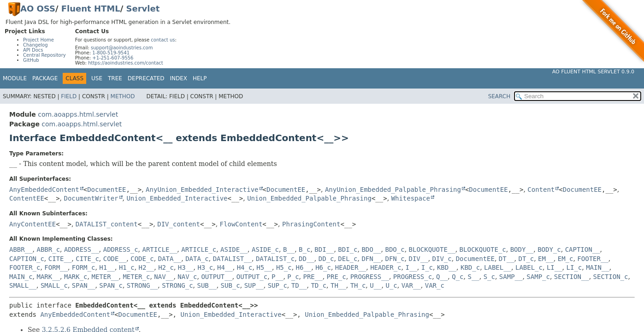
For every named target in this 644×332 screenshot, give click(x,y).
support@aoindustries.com (122, 48)
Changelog (35, 45)
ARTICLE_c (199, 249)
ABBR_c (48, 249)
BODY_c (549, 249)
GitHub (31, 60)
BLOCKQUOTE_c (483, 249)
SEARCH (499, 96)
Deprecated (146, 78)
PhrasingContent (311, 224)
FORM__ (56, 267)
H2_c (166, 267)
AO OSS (38, 9)
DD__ (307, 259)
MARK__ (48, 277)
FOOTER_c (25, 267)
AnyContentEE (32, 224)
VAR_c (435, 285)
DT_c (526, 259)
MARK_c (76, 277)
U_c (391, 285)
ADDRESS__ (82, 249)
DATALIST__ (232, 259)
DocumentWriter (91, 198)
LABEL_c (529, 267)
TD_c (319, 285)
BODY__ (522, 249)
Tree (115, 78)
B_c (304, 249)
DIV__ (419, 259)
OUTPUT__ (216, 277)
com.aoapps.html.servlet (78, 114)
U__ (375, 285)
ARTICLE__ (160, 249)
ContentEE (27, 198)
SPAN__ (84, 285)
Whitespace (411, 198)
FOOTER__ (593, 259)
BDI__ (324, 249)
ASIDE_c (265, 249)
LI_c (574, 267)
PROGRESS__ (370, 277)
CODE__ (115, 259)
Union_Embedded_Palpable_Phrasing (309, 198)
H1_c (127, 267)
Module (15, 78)
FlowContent (241, 224)
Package (45, 78)
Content (541, 190)
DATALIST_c (275, 259)
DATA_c (197, 259)
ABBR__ (21, 249)
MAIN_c (21, 277)
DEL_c (348, 259)
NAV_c (187, 277)
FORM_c (84, 267)
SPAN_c (111, 285)
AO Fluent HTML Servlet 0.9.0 (593, 72)
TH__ (338, 285)
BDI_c (348, 249)
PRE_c (337, 277)
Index (179, 78)
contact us (163, 40)
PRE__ (313, 277)
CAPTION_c (27, 259)
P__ (277, 277)
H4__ (225, 267)
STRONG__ (142, 285)
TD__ (299, 285)
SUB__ (207, 285)
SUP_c (278, 285)
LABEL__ (498, 267)
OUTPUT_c (252, 277)
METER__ (105, 277)
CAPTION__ (583, 249)
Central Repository (44, 55)
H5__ (264, 267)
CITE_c (87, 259)
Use (97, 78)
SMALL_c (54, 285)
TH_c (358, 285)
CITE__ (60, 259)
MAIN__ (598, 267)
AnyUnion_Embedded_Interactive (202, 190)
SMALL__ (23, 285)
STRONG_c (177, 285)
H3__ (186, 267)
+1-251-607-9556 (113, 58)
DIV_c (442, 259)
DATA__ (170, 259)
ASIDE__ (234, 249)
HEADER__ (351, 267)
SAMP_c (538, 277)
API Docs (33, 50)
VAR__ (411, 285)
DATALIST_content (107, 224)
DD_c (326, 259)
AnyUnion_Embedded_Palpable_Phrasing (393, 190)
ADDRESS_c (121, 249)
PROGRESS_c (413, 277)
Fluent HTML (91, 9)
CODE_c (142, 259)
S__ (473, 277)
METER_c (136, 277)
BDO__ (371, 249)
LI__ (555, 267)
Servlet (143, 9)
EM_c (566, 259)
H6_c (323, 267)
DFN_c (395, 259)
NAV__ (164, 277)
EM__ (546, 259)
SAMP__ (511, 277)
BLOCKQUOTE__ (432, 249)
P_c (293, 277)
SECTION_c (611, 277)
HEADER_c (386, 267)
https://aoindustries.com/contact (126, 63)
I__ (411, 267)
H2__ (147, 267)
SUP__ (254, 285)
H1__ (107, 267)
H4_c (245, 267)
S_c (489, 277)
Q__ (442, 277)
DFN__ (371, 259)
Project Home (38, 40)
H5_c (284, 267)
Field (69, 96)
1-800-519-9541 (111, 53)
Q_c (458, 277)
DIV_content (179, 224)
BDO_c (395, 249)
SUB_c (230, 285)
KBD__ (447, 267)
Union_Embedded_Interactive (177, 198)
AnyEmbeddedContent (44, 190)
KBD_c (470, 267)
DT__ (507, 259)
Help (200, 78)
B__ (289, 249)
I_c (427, 267)
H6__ (304, 267)
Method (123, 96)
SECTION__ (572, 277)
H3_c (205, 267)
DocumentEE (106, 190)
